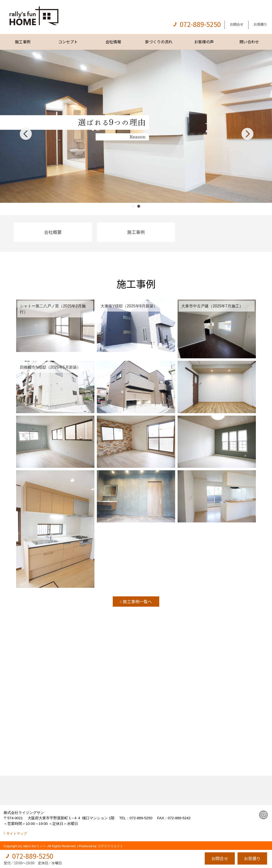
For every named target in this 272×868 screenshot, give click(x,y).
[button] (133, 206)
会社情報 (113, 42)
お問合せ (237, 24)
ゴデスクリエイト (110, 846)
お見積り (260, 24)
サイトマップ (17, 833)
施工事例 (23, 42)
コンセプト (68, 42)
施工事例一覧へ (137, 601)
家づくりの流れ (159, 42)
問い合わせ (249, 42)
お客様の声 (204, 42)
